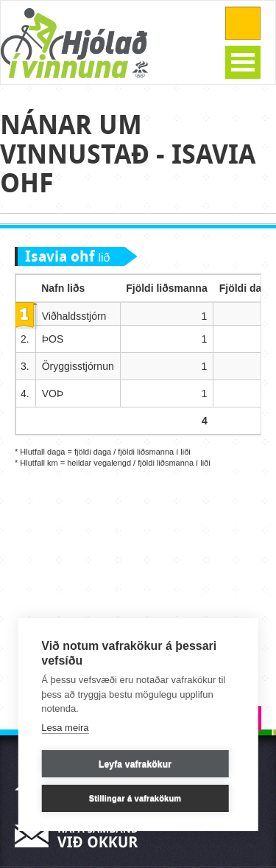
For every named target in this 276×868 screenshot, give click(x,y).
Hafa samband (81, 836)
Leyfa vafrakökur (135, 764)
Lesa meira (65, 728)
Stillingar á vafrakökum (135, 798)
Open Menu (243, 62)
